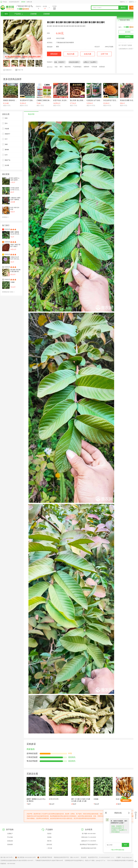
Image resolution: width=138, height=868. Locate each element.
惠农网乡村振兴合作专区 (89, 848)
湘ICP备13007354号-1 (7, 857)
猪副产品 (8, 160)
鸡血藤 (7, 129)
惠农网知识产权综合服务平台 (89, 845)
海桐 (6, 144)
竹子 (6, 139)
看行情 (49, 841)
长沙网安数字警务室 (45, 858)
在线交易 (10, 841)
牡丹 (6, 155)
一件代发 (49, 848)
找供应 (49, 834)
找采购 (49, 837)
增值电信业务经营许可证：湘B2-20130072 (66, 857)
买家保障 (10, 845)
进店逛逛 (128, 32)
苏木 (6, 123)
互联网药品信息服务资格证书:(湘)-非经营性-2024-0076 (17, 860)
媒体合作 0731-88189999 (89, 841)
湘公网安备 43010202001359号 (25, 858)
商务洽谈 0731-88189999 (89, 837)
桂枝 (6, 118)
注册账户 (10, 834)
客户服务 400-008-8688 (89, 834)
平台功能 (10, 837)
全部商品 (128, 37)
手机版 (4, 2)
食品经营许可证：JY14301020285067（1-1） (101, 857)
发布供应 (49, 845)
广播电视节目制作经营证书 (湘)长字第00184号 (49, 860)
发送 (125, 845)
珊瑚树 (7, 150)
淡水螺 (7, 165)
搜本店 (123, 8)
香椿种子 (8, 134)
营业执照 (84, 857)
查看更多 (6, 217)
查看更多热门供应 (8, 292)
